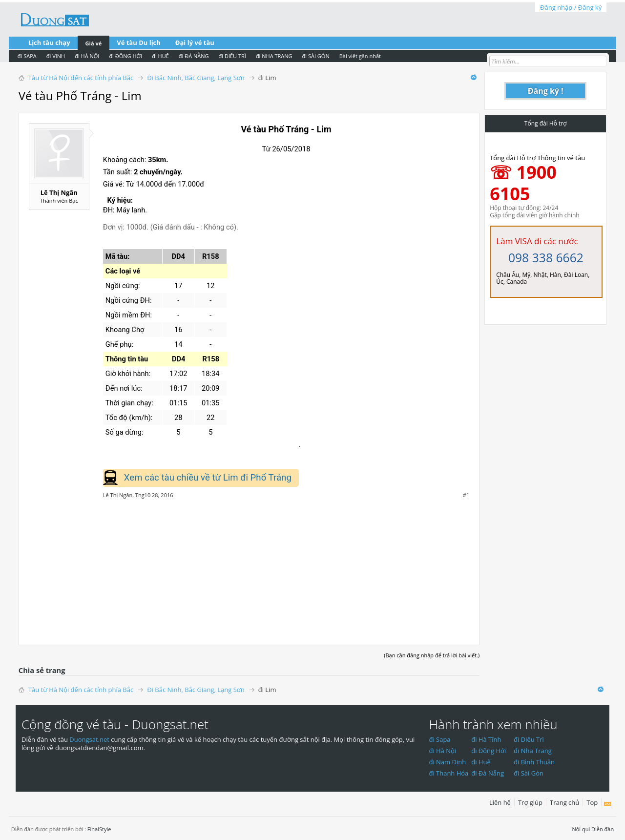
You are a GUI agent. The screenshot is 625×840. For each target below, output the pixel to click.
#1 (466, 495)
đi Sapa (439, 739)
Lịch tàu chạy (49, 42)
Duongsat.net (90, 739)
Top (592, 802)
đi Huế (481, 762)
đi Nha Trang (533, 751)
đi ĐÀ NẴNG (194, 56)
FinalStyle (99, 829)
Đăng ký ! (546, 91)
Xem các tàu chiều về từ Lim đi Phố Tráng (208, 478)
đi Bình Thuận (534, 762)
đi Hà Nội (442, 751)
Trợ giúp (530, 802)
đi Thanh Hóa (448, 773)
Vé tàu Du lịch (139, 42)
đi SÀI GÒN (316, 56)
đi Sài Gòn (529, 773)
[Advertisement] (249, 567)
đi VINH (56, 56)
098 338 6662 (546, 258)
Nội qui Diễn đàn (593, 829)
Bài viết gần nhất (360, 56)
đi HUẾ (160, 56)
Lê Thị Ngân (59, 192)
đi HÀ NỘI (87, 56)
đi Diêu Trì (529, 739)
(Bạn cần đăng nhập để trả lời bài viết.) (432, 655)
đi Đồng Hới (489, 751)
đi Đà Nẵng (488, 773)
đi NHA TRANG (274, 56)
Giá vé (94, 43)
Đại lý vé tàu (195, 42)
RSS (608, 804)
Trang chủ (564, 802)
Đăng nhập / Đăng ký (571, 7)
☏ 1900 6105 (523, 183)
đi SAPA (27, 56)
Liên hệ (500, 802)
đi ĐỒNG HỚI (125, 56)
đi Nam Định (447, 762)
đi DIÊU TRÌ (232, 56)
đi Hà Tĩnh (486, 739)
